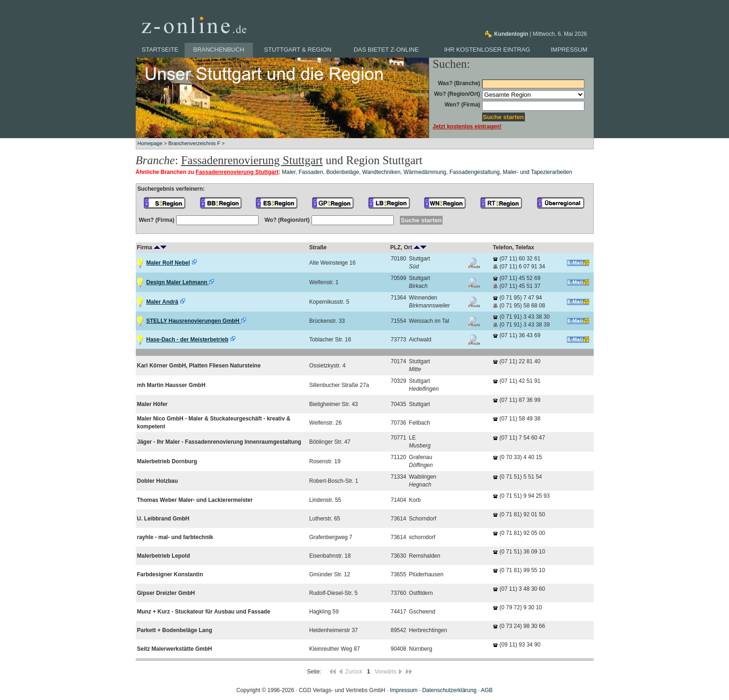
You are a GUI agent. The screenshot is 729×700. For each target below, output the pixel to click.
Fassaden (311, 172)
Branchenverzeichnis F (194, 143)
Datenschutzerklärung (449, 690)
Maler (288, 172)
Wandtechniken (381, 172)
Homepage (150, 143)
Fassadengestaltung (475, 172)
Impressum (569, 50)
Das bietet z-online (386, 50)
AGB (487, 690)
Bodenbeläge (343, 172)
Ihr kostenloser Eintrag (487, 50)
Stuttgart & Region (298, 50)
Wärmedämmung (425, 172)
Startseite (160, 50)
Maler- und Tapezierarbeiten (537, 172)
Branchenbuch (219, 50)
